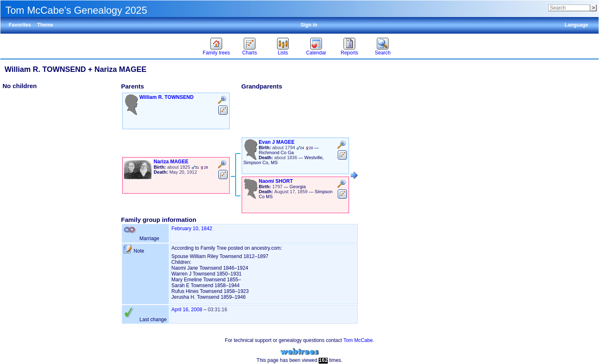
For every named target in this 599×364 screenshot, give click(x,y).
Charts (249, 53)
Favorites (20, 25)
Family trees (216, 53)
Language (576, 25)
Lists (283, 53)
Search (383, 53)
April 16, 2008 (187, 310)
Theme (45, 25)
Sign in (309, 25)
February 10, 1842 (192, 229)
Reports (349, 53)
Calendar (316, 53)
